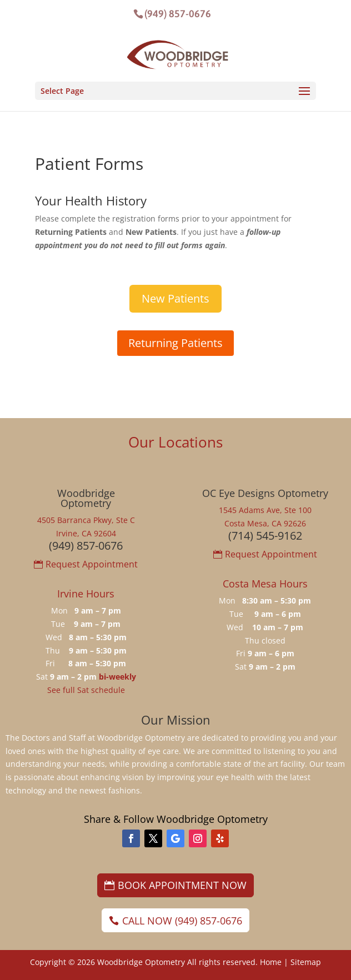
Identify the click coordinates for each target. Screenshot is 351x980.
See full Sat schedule (86, 690)
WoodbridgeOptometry (86, 498)
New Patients (175, 298)
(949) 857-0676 (178, 14)
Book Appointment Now (182, 885)
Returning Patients (175, 343)
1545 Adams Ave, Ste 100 (265, 510)
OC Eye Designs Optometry (265, 493)
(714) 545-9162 (265, 536)
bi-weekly (117, 677)
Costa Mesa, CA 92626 (265, 523)
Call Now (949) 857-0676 (182, 921)
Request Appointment (92, 564)
